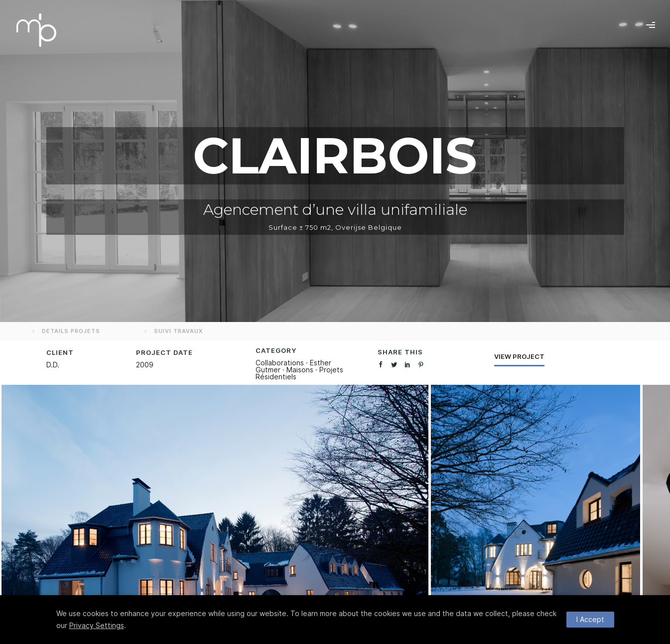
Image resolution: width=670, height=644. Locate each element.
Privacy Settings (97, 625)
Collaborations (280, 363)
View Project (519, 356)
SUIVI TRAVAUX (173, 331)
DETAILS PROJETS (65, 331)
